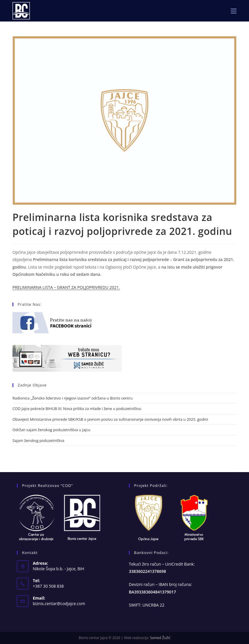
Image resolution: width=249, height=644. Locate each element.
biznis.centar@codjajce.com (59, 603)
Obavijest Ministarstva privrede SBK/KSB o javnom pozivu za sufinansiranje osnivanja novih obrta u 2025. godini (110, 419)
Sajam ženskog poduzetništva (38, 440)
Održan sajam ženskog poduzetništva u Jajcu (51, 430)
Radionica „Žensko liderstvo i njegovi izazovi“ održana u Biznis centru (73, 398)
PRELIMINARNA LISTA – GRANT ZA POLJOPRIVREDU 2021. (66, 287)
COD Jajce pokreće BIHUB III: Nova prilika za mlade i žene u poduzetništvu (77, 409)
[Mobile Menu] (234, 11)
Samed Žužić (160, 638)
